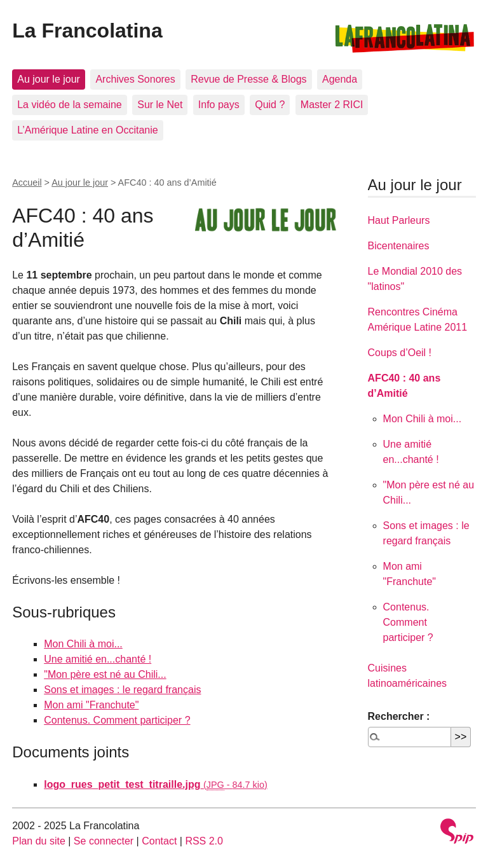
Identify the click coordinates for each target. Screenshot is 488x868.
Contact (159, 841)
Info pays (219, 105)
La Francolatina (87, 31)
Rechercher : (399, 716)
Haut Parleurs (399, 220)
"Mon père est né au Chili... (105, 674)
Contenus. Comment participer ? (117, 720)
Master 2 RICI (332, 105)
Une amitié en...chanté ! (98, 659)
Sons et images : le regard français (122, 690)
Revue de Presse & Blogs (248, 79)
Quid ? (270, 105)
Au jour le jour (49, 79)
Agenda (340, 79)
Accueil (27, 183)
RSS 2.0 (204, 841)
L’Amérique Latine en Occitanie (87, 130)
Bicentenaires (399, 246)
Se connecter (104, 841)
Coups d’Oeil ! (400, 353)
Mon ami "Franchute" (91, 705)
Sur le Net (160, 105)
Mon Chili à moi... (83, 644)
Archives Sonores (135, 79)
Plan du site (39, 841)
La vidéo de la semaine (70, 105)
